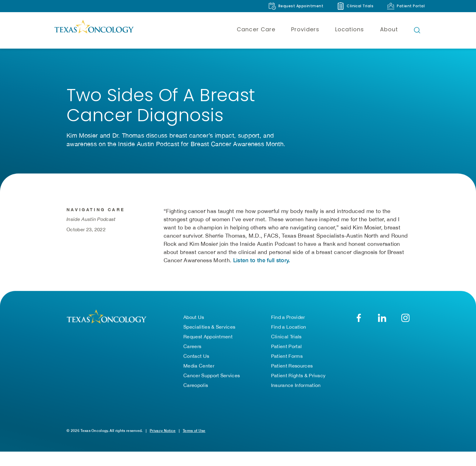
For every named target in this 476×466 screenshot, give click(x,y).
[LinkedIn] (382, 322)
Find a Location (289, 331)
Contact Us (196, 361)
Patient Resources (292, 370)
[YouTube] (405, 322)
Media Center (199, 370)
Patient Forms (287, 361)
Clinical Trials (286, 341)
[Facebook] (359, 322)
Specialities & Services (209, 331)
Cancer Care (256, 29)
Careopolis (196, 390)
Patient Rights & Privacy (298, 380)
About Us (194, 322)
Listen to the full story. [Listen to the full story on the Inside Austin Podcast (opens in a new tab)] (262, 266)
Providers (305, 29)
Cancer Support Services (212, 380)
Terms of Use (194, 435)
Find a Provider (288, 322)
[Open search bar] (417, 30)
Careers (192, 351)
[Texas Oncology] (94, 30)
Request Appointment (208, 341)
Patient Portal (286, 351)
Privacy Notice (163, 435)
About (389, 29)
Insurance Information (296, 390)
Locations (350, 29)
